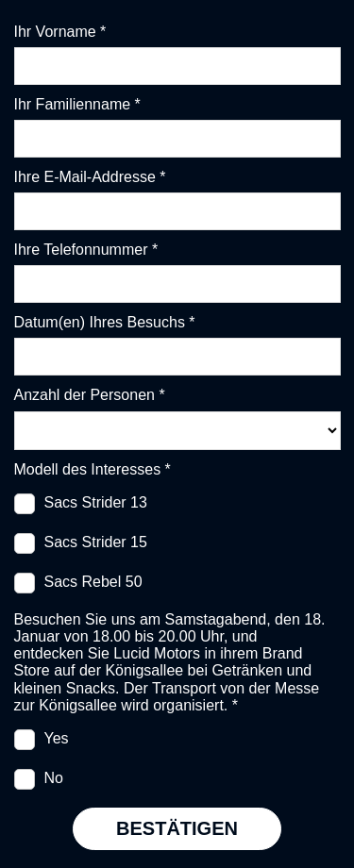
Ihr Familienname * (77, 104)
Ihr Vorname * (60, 32)
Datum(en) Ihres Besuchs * (105, 322)
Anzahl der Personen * (90, 395)
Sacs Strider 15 (96, 542)
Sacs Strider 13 (96, 502)
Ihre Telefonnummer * (86, 250)
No (54, 778)
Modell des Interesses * (93, 469)
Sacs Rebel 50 (93, 582)
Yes (57, 738)
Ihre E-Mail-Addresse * (90, 177)
